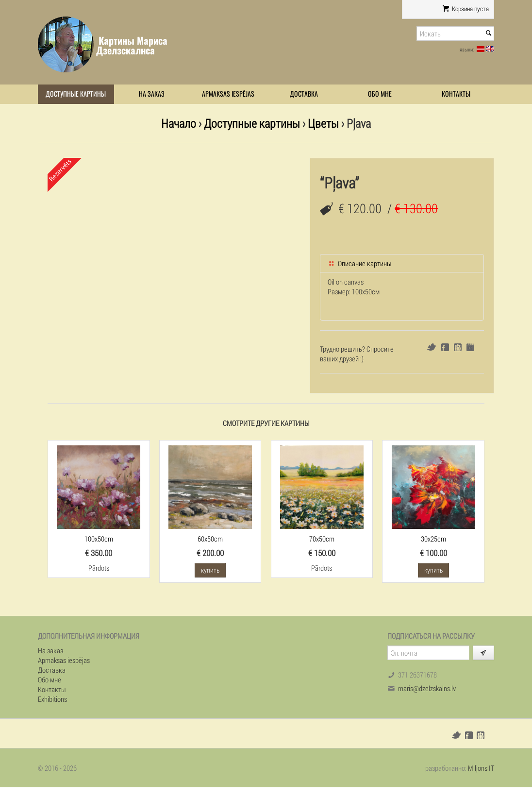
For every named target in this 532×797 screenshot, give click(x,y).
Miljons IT (481, 768)
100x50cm (99, 539)
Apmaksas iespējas (228, 94)
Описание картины (360, 263)
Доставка (304, 94)
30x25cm (433, 539)
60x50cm (210, 539)
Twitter (431, 347)
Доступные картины (76, 94)
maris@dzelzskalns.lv (427, 688)
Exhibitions (52, 699)
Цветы (323, 123)
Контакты (456, 94)
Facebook (445, 347)
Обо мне (380, 94)
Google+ (470, 347)
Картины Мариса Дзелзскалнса (132, 45)
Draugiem (458, 347)
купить (210, 570)
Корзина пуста (466, 9)
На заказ (152, 94)
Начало (179, 123)
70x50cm (322, 539)
